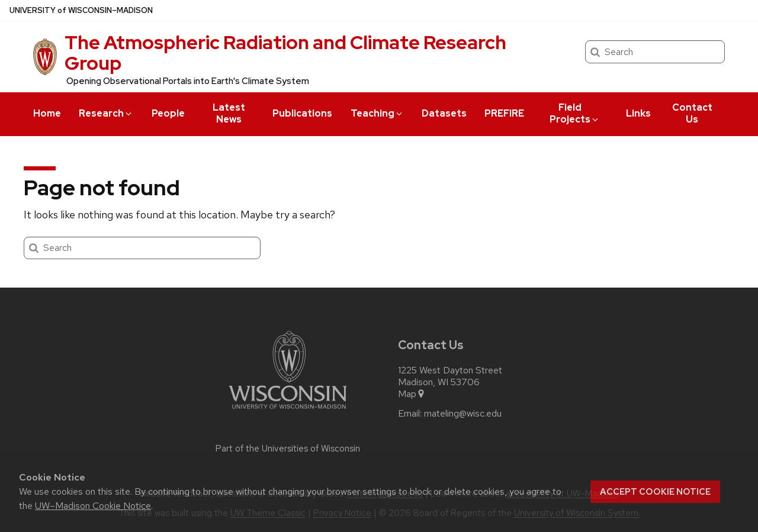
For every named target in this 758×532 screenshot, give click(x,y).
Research (106, 113)
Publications (302, 113)
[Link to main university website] (288, 411)
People (168, 113)
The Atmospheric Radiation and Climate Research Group (285, 53)
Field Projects (575, 113)
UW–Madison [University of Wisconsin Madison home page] (81, 10)
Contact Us (692, 113)
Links (638, 113)
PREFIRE (504, 113)
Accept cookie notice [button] (655, 492)
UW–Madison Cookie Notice (93, 506)
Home (47, 113)
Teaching (377, 113)
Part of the (288, 449)
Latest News (229, 113)
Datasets (444, 113)
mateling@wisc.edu (463, 414)
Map (412, 394)
